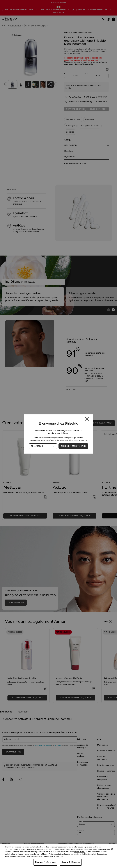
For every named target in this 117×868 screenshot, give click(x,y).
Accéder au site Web (73, 446)
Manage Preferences (45, 862)
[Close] (112, 849)
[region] (58, 856)
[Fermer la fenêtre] (87, 419)
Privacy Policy (80, 852)
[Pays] (43, 446)
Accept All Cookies (71, 862)
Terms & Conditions (33, 857)
